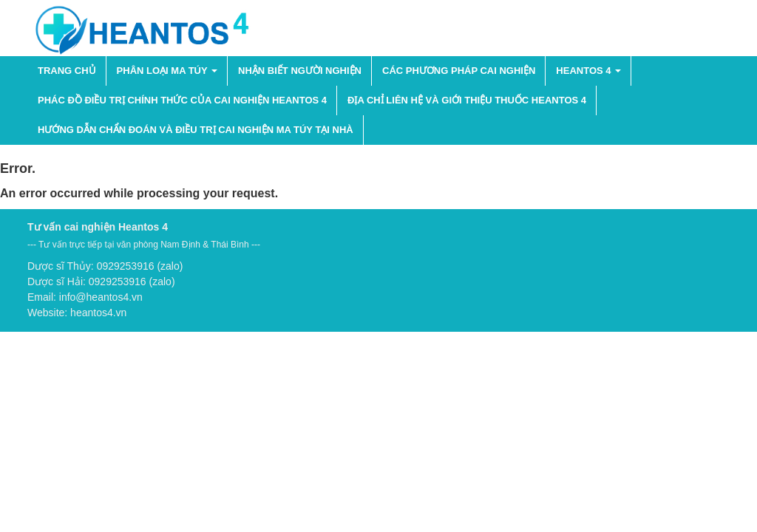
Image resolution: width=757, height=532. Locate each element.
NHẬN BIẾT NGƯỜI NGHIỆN (300, 71)
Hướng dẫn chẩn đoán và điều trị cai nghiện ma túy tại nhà (196, 130)
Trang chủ (67, 71)
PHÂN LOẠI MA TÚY (167, 71)
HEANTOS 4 (588, 71)
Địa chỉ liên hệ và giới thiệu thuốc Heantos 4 (467, 100)
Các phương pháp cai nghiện (459, 71)
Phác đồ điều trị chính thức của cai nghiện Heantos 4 (182, 100)
